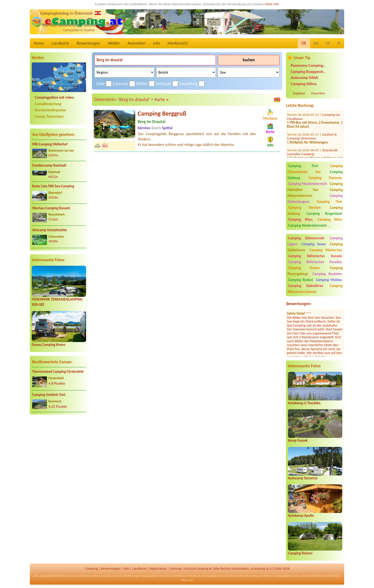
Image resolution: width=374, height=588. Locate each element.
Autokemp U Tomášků (304, 403)
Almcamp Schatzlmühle (49, 230)
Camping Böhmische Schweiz (315, 289)
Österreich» (105, 99)
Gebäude (163, 84)
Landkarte (60, 43)
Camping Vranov (304, 268)
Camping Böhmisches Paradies (315, 262)
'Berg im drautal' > (136, 99)
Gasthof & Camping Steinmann (312, 129)
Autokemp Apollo (301, 516)
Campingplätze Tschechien (156, 576)
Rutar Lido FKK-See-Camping (53, 186)
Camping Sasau (314, 244)
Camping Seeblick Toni (49, 395)
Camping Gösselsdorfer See (315, 169)
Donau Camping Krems (49, 345)
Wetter (114, 43)
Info (157, 43)
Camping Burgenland (324, 214)
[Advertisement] (59, 456)
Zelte (101, 84)
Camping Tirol (303, 166)
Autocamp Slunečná (303, 478)
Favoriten (318, 93)
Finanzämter (331, 576)
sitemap (176, 568)
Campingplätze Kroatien (287, 576)
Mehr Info (272, 4)
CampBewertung (48, 104)
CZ (328, 43)
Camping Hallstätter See (315, 187)
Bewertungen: (299, 304)
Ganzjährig (188, 84)
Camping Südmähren (306, 286)
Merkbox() (178, 43)
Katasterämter (315, 576)
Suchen (249, 60)
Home (39, 43)
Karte (162, 100)
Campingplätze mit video (54, 97)
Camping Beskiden (327, 274)
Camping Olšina (304, 84)
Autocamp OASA (304, 78)
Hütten (142, 84)
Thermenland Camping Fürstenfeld (58, 372)
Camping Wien (300, 220)
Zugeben (299, 93)
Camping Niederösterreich (308, 184)
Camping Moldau (329, 280)
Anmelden (137, 43)
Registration (158, 568)
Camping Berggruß (162, 113)
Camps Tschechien (49, 116)
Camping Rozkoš (301, 280)
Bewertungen (88, 43)
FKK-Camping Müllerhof (50, 144)
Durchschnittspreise (50, 110)
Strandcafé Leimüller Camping (312, 145)
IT (339, 43)
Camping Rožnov (300, 553)
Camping (91, 568)
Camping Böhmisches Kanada (315, 256)
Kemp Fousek (298, 440)
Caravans (120, 84)
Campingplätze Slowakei (215, 576)
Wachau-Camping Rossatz (51, 208)
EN (316, 43)
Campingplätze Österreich (53, 576)
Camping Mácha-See (326, 250)
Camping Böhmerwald (306, 238)
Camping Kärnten (304, 208)
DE (304, 43)
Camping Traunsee (325, 178)
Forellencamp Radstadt (49, 165)
